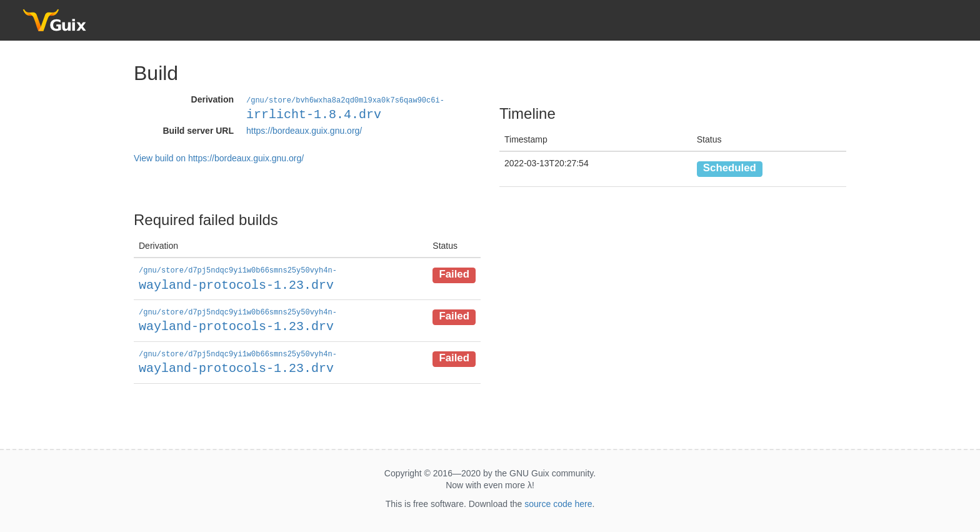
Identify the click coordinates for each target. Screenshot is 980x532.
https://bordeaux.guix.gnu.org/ (304, 130)
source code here (558, 501)
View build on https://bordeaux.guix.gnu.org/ (219, 158)
